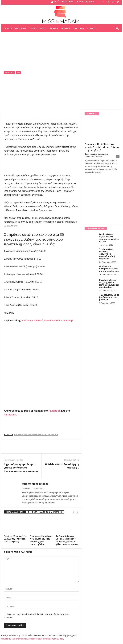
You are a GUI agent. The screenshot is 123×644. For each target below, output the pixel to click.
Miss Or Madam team (18, 93)
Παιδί (43, 28)
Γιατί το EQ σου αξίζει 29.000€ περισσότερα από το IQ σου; (15, 539)
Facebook (55, 411)
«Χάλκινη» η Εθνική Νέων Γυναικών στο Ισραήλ (48, 320)
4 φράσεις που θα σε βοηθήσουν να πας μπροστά (109, 297)
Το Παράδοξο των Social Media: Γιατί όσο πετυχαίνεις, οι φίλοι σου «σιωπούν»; (67, 540)
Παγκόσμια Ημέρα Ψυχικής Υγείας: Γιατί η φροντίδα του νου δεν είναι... (109, 284)
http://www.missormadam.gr (33, 488)
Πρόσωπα (66, 28)
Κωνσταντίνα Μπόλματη (96, 154)
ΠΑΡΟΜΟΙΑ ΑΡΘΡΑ (15, 512)
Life (75, 28)
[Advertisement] (61, 40)
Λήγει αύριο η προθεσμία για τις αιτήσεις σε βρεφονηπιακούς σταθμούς (21, 468)
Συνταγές (92, 28)
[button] (117, 28)
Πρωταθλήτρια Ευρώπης (47, 435)
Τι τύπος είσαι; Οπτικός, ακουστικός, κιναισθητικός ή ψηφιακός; (107, 254)
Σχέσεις (33, 28)
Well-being (21, 28)
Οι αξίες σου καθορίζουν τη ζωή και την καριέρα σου (109, 269)
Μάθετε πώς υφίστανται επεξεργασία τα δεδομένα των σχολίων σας (32, 639)
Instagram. (10, 415)
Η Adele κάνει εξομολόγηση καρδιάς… (62, 466)
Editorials (9, 73)
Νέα (82, 28)
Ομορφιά (53, 28)
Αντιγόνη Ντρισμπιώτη (25, 435)
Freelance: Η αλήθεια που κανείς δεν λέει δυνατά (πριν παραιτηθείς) (41, 540)
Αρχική (9, 28)
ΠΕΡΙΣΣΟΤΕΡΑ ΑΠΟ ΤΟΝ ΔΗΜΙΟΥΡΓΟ (45, 512)
